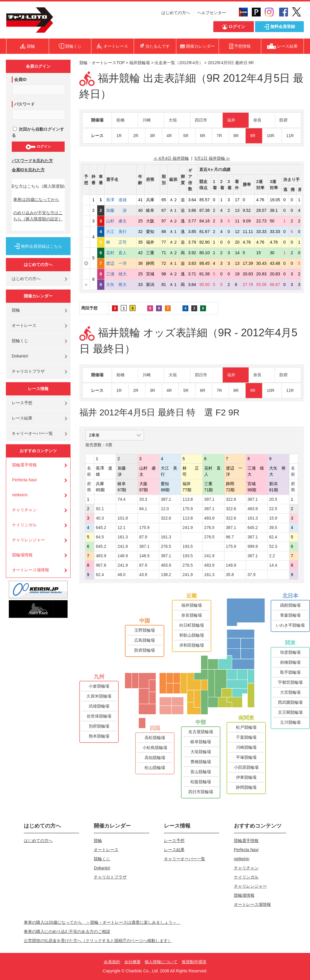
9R (253, 136)
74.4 (122, 499)
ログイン (38, 147)
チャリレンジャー (29, 540)
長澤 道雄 (120, 200)
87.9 (143, 537)
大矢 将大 (120, 284)
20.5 (273, 499)
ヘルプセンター (212, 13)
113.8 (188, 499)
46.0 (122, 575)
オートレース (24, 325)
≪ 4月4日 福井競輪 (171, 158)
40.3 (100, 518)
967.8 (101, 565)
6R (202, 136)
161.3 (253, 518)
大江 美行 (120, 232)
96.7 (230, 537)
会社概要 (133, 962)
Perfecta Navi (24, 480)
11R (290, 136)
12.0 (165, 509)
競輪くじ (20, 341)
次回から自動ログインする (38, 132)
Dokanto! (20, 356)
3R (153, 136)
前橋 (120, 120)
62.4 (273, 537)
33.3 (143, 499)
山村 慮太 (120, 221)
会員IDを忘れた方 (28, 170)
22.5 (273, 509)
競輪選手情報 (24, 465)
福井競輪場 (140, 63)
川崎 (147, 120)
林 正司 (120, 242)
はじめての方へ (176, 13)
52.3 (273, 546)
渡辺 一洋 (120, 263)
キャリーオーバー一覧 (32, 433)
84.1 (143, 509)
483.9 (253, 509)
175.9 (188, 509)
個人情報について (161, 962)
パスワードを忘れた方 (32, 161)
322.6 (231, 499)
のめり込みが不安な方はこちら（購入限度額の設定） (38, 216)
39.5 (273, 528)
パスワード (24, 104)
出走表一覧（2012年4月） (179, 63)
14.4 (273, 565)
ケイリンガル (24, 525)
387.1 (166, 499)
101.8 (123, 518)
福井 (231, 120)
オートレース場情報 (31, 570)
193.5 (188, 546)
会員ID (20, 79)
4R (169, 136)
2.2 (272, 556)
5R (186, 136)
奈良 (257, 120)
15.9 (273, 518)
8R (236, 136)
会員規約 (112, 962)
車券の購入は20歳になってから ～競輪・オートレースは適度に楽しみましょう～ (102, 922)
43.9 (143, 575)
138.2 (166, 575)
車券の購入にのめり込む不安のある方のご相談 (67, 931)
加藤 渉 (120, 210)
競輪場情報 (22, 555)
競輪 (16, 310)
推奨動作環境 (194, 962)
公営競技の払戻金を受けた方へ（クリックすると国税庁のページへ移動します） (98, 941)
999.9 (253, 546)
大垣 (173, 120)
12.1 (122, 528)
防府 (284, 120)
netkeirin (20, 495)
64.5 (100, 537)
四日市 (201, 120)
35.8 (230, 575)
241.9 (188, 528)
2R (136, 136)
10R (271, 136)
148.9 (123, 556)
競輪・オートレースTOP (102, 63)
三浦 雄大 (120, 274)
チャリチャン (24, 510)
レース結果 (22, 418)
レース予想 (22, 403)
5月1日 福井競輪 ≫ (212, 158)
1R (119, 136)
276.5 (209, 528)
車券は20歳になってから (36, 199)
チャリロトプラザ (28, 371)
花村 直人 (120, 253)
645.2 (101, 528)
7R (219, 136)
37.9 (251, 575)
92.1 (100, 509)
